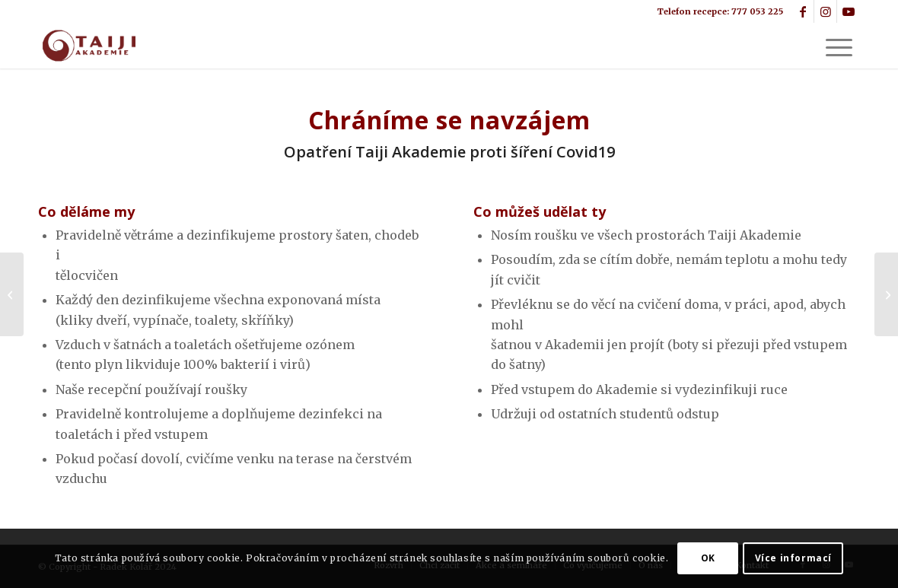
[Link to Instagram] (825, 11)
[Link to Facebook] (802, 11)
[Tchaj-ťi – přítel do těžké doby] (12, 294)
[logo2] (88, 46)
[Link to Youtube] (849, 11)
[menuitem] (834, 46)
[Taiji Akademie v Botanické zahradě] (886, 294)
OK (708, 558)
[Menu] (834, 46)
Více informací (793, 558)
